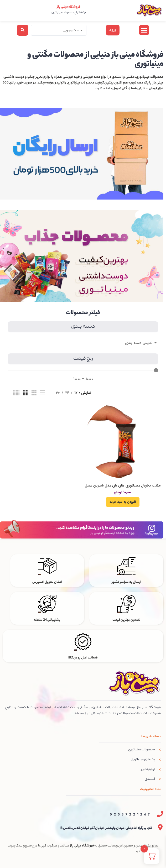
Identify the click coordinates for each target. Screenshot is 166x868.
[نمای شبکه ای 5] (16, 393)
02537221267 (131, 815)
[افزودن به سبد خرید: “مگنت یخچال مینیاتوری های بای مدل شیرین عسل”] (123, 502)
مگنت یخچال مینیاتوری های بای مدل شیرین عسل (123, 485)
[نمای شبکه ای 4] (26, 393)
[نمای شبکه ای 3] (34, 393)
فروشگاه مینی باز (69, 7)
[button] (144, 30)
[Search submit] (23, 30)
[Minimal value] (83, 370)
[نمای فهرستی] (42, 393)
